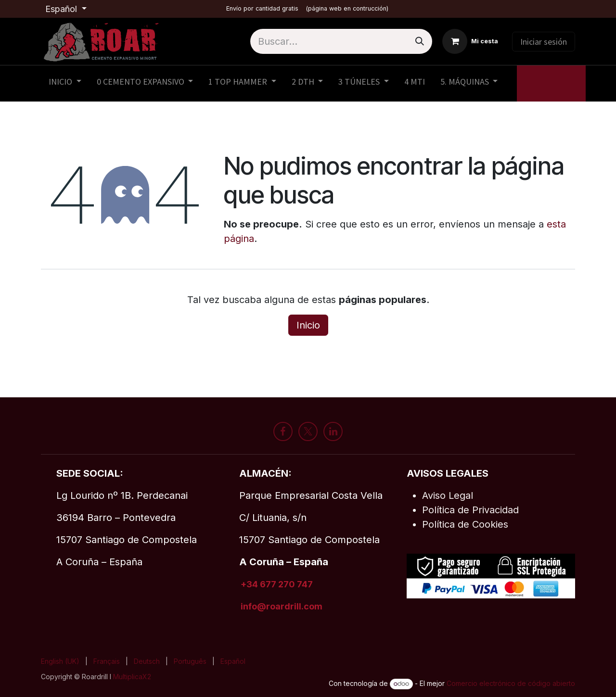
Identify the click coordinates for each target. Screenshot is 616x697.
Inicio (308, 325)
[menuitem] (65, 83)
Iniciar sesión (544, 42)
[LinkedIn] (333, 431)
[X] (308, 431)
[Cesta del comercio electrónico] (470, 41)
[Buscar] (420, 41)
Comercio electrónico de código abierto (511, 683)
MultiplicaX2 (133, 677)
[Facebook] (283, 431)
